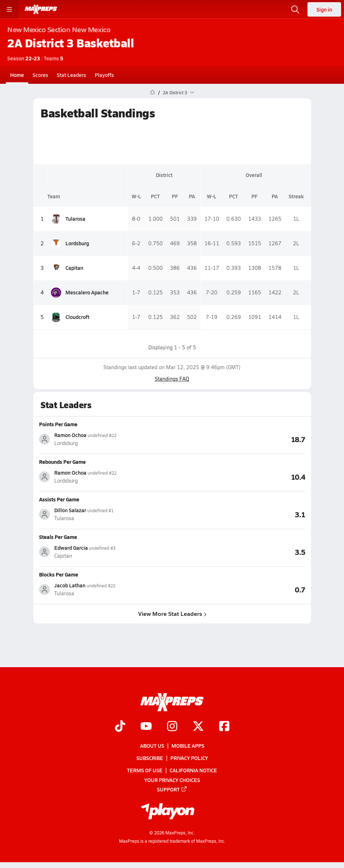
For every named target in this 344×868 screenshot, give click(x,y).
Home (17, 75)
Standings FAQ (172, 379)
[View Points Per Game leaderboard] (239, 439)
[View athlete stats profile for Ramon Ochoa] (106, 439)
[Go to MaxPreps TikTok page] (120, 727)
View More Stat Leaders (172, 614)
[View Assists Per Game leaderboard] (239, 514)
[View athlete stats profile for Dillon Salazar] (106, 514)
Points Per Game (58, 424)
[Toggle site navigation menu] (9, 9)
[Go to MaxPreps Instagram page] (172, 727)
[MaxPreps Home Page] (152, 92)
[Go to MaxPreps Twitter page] (198, 727)
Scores (40, 75)
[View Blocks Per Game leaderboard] (239, 589)
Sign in (324, 9)
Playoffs (104, 75)
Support (172, 789)
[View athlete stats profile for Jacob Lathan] (106, 589)
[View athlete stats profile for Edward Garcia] (106, 552)
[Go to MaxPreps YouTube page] (146, 727)
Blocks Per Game (59, 574)
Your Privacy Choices (172, 780)
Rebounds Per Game (62, 462)
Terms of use (145, 770)
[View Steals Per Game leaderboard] (239, 552)
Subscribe (150, 758)
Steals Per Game (58, 537)
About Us (152, 746)
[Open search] (295, 9)
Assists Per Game (59, 499)
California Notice (193, 770)
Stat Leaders (71, 75)
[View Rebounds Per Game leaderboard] (239, 476)
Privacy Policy (189, 758)
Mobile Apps (188, 746)
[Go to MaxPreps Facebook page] (224, 727)
